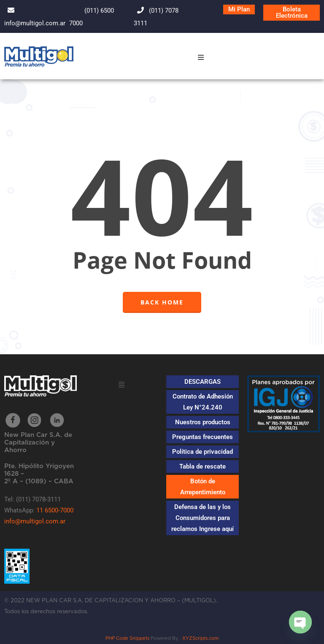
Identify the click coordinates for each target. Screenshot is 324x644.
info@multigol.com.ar (35, 521)
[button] (201, 58)
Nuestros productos (203, 422)
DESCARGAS (202, 382)
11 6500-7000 (55, 510)
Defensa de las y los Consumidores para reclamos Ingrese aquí (202, 518)
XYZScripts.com (200, 638)
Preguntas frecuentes (202, 437)
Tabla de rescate (202, 466)
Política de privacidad (202, 452)
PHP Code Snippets (127, 638)
